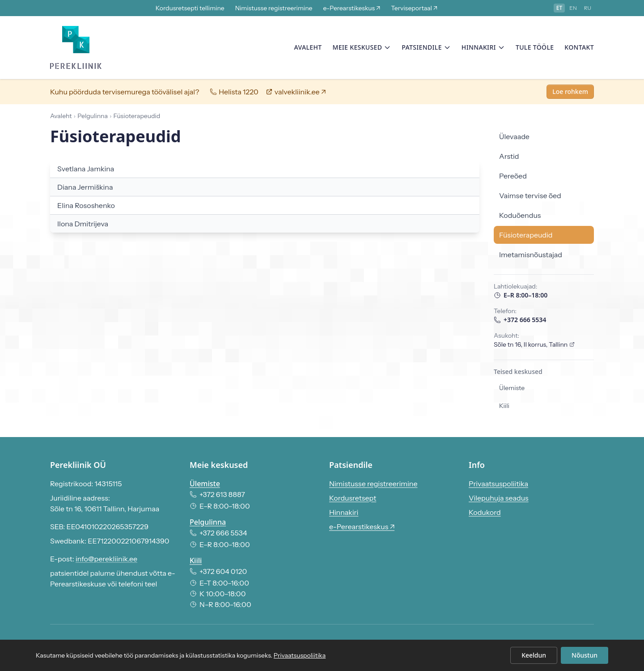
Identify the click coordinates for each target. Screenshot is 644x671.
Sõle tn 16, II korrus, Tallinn (534, 346)
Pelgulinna (208, 522)
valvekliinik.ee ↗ (296, 93)
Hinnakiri (483, 48)
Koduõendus (520, 217)
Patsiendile (426, 48)
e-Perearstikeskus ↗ (352, 8)
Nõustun (585, 655)
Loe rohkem (570, 93)
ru (588, 8)
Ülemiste (512, 390)
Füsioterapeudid (526, 237)
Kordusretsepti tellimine (190, 8)
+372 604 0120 (218, 571)
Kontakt (579, 48)
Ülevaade (514, 138)
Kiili (504, 408)
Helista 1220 (234, 93)
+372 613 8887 (217, 494)
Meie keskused (362, 48)
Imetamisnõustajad (531, 256)
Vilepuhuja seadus (499, 498)
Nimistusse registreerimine (274, 8)
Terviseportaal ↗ (414, 8)
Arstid (509, 158)
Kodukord (485, 512)
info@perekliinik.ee (106, 559)
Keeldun (534, 655)
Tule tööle (535, 48)
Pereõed (513, 178)
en (573, 8)
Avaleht (308, 48)
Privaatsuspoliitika (498, 484)
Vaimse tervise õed (530, 197)
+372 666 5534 (520, 321)
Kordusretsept (353, 498)
